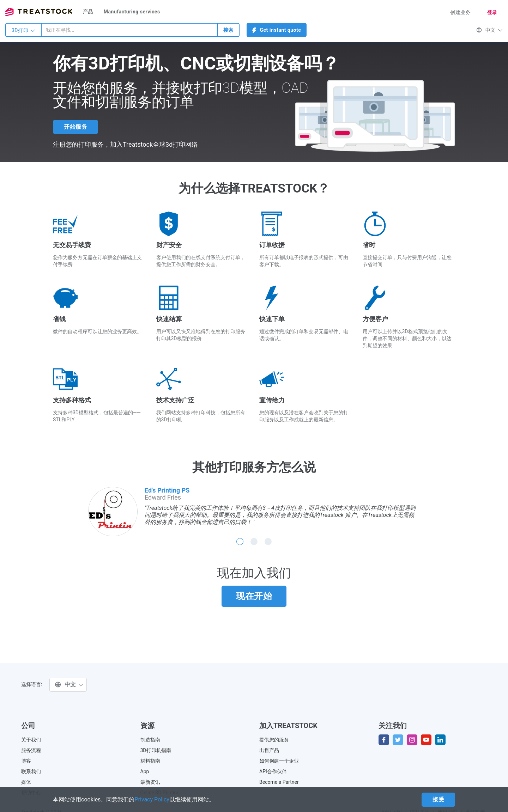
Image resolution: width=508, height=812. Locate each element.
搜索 (228, 30)
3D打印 (23, 30)
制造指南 (150, 740)
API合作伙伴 (273, 771)
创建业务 (460, 12)
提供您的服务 (274, 740)
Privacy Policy (152, 799)
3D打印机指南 (156, 750)
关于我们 (31, 740)
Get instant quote (277, 30)
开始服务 (75, 127)
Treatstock (39, 12)
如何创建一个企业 (279, 761)
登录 (492, 12)
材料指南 (150, 761)
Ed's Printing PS (167, 490)
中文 (489, 30)
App (145, 771)
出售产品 (269, 750)
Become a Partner (279, 782)
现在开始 (254, 596)
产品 (88, 12)
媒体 (26, 782)
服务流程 (31, 750)
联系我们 (31, 771)
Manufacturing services (132, 12)
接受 (438, 799)
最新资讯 (150, 782)
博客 (26, 761)
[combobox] (129, 30)
